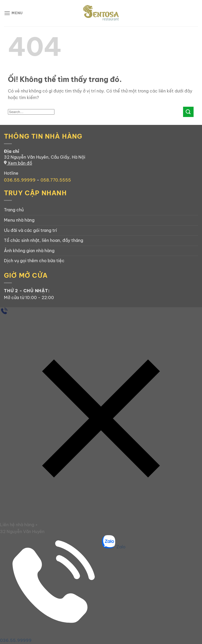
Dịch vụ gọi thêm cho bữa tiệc (34, 261)
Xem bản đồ (18, 163)
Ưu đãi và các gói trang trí (30, 230)
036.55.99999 (20, 180)
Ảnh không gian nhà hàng (29, 251)
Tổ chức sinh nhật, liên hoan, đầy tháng (44, 240)
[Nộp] (188, 112)
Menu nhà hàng (19, 220)
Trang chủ (14, 210)
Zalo (114, 547)
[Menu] (13, 13)
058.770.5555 (56, 180)
